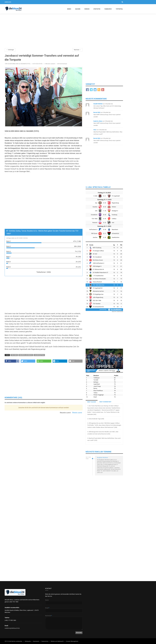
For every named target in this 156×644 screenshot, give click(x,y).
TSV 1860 (14, 355)
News (69, 9)
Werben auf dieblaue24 (57, 641)
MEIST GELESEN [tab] (92, 402)
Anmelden (8, 2)
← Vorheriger (10, 50)
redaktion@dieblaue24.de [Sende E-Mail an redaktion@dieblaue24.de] (12, 628)
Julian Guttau (39, 355)
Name (47, 600)
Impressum (36, 641)
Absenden (79, 633)
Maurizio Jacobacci (26, 355)
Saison (78, 9)
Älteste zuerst (77, 413)
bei (107, 106)
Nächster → (77, 50)
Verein (87, 9)
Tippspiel (119, 9)
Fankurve (108, 9)
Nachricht (49, 616)
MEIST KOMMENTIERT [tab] (105, 402)
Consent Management (72, 641)
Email (47, 608)
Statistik (97, 9)
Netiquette (28, 641)
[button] (12, 361)
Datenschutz (45, 641)
